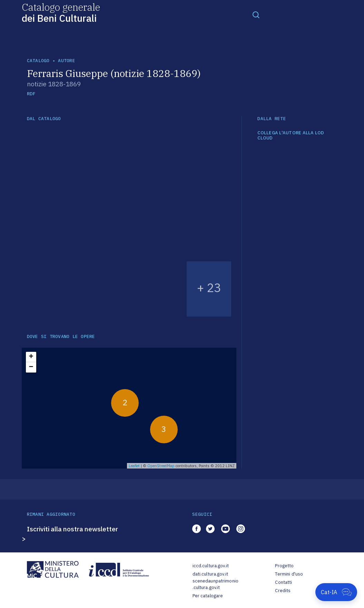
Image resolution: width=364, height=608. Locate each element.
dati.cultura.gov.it (210, 574)
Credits (283, 591)
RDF (31, 94)
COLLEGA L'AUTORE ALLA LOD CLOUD (291, 136)
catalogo (38, 61)
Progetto (284, 566)
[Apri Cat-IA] (336, 592)
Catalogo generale (61, 12)
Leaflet (134, 466)
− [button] (31, 367)
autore (67, 61)
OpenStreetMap (161, 466)
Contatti (283, 582)
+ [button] (31, 357)
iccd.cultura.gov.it (211, 566)
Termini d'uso (289, 574)
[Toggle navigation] (256, 15)
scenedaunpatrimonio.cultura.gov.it (215, 584)
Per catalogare (208, 596)
